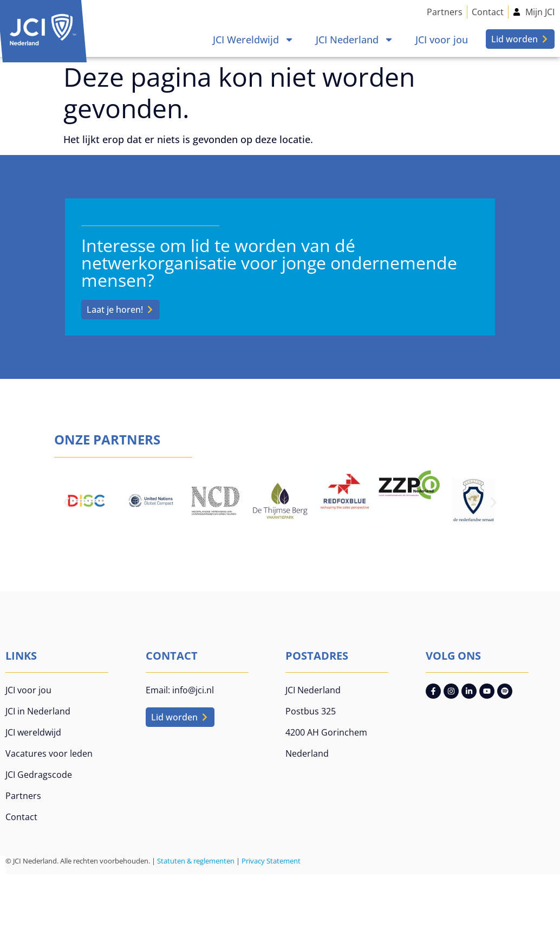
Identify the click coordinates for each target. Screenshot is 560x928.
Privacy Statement (271, 861)
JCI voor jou (442, 40)
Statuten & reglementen (196, 861)
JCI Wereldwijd (253, 40)
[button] (66, 502)
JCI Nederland (355, 40)
